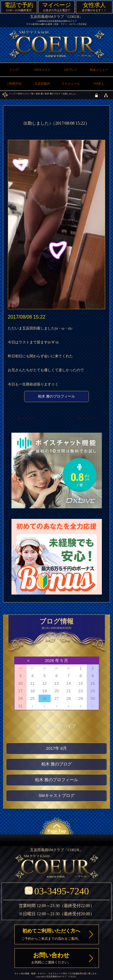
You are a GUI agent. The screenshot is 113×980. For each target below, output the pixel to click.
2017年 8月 (57, 748)
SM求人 (99, 84)
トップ (12, 94)
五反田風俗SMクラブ (56, 977)
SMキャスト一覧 (26, 94)
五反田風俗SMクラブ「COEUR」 (57, 17)
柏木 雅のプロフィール (56, 396)
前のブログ (26, 419)
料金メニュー (99, 70)
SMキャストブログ (56, 796)
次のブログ (87, 419)
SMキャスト (42, 70)
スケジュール (71, 84)
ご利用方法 (14, 84)
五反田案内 (42, 84)
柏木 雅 (39, 94)
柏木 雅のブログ (53, 94)
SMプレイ (70, 70)
